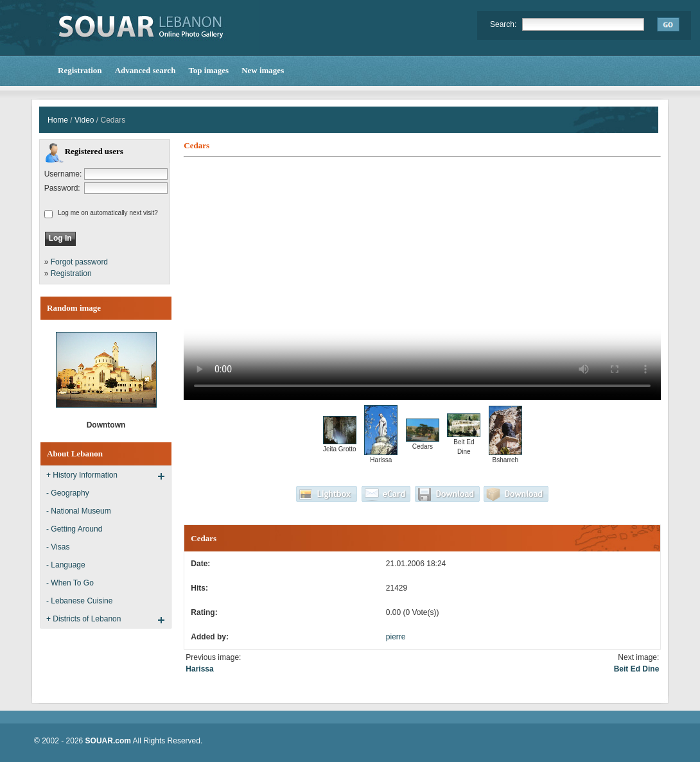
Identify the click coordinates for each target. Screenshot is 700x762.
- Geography (68, 493)
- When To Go (70, 583)
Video (84, 120)
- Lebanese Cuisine (79, 601)
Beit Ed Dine (637, 669)
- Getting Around (74, 529)
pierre (396, 637)
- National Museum (79, 511)
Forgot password (79, 262)
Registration (71, 273)
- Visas (58, 547)
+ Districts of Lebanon (83, 619)
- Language (66, 565)
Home (58, 120)
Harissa (199, 669)
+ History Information (82, 475)
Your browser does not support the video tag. (422, 281)
